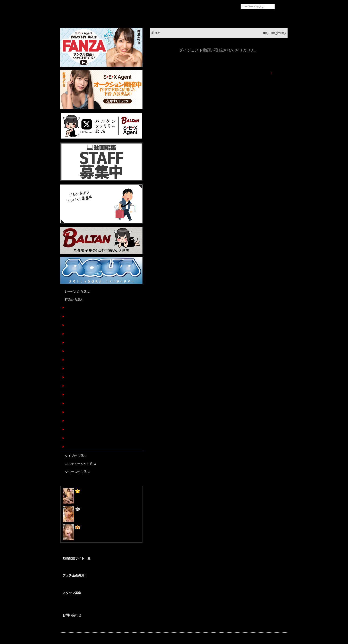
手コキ (69, 325)
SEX (68, 360)
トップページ (70, 17)
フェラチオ (72, 316)
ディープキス (74, 412)
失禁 (68, 429)
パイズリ (71, 368)
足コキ (69, 308)
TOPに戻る (280, 73)
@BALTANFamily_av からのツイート (86, 551)
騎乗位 (69, 351)
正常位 (69, 342)
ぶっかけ (71, 447)
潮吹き (69, 377)
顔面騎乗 (71, 403)
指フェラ (71, 438)
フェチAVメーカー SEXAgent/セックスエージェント (69, 7)
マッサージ (72, 421)
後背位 (69, 394)
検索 (281, 7)
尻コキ (69, 386)
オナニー (71, 334)
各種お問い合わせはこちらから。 (83, 625)
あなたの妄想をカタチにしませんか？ (85, 585)
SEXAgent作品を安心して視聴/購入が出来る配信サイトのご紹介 (101, 568)
